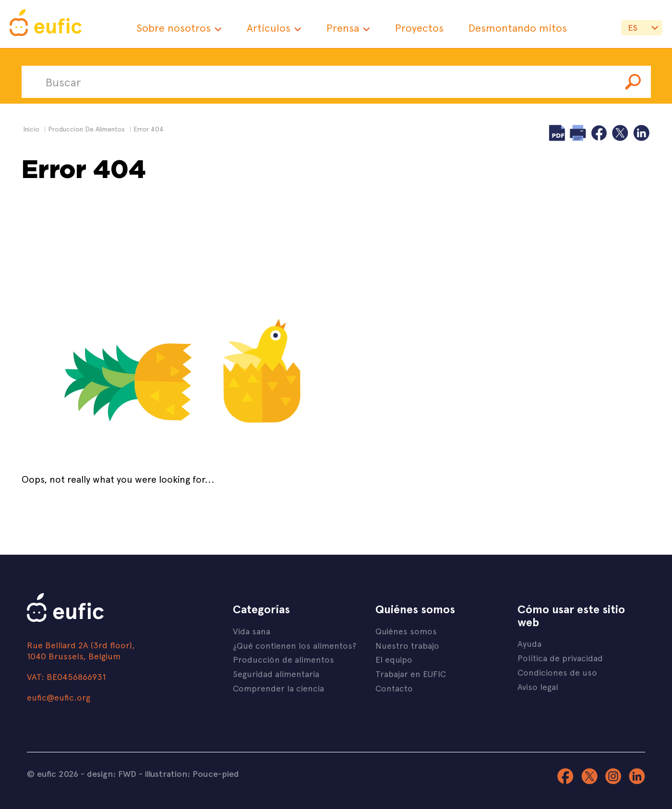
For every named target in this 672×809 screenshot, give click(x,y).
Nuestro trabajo (407, 645)
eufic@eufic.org (59, 697)
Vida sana (252, 631)
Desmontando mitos (518, 28)
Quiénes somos (406, 631)
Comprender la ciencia (278, 688)
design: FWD (112, 773)
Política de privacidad (560, 658)
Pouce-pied (216, 773)
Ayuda (529, 643)
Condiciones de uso (557, 672)
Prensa (343, 28)
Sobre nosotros (174, 28)
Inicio (31, 129)
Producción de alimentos (283, 659)
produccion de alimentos (86, 129)
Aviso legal (538, 686)
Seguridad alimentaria (276, 673)
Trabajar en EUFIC (411, 673)
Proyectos (419, 28)
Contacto (394, 688)
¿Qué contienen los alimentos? (294, 645)
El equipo (394, 659)
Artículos (269, 28)
